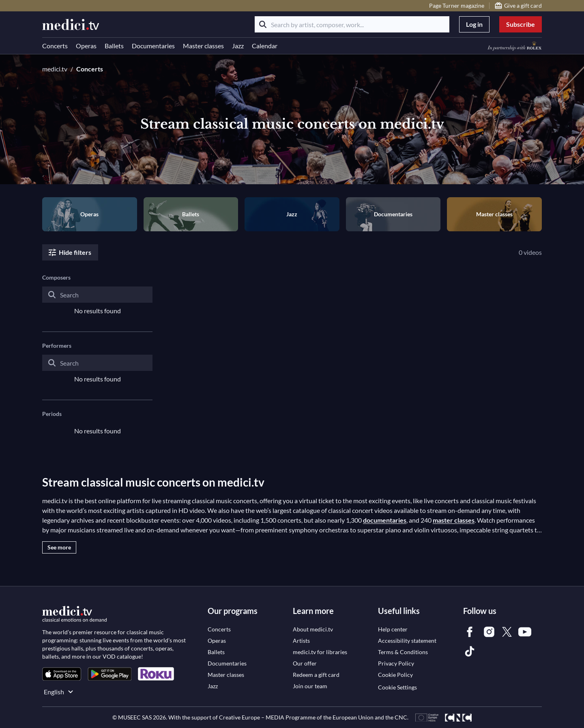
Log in (474, 24)
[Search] (263, 24)
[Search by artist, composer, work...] (352, 24)
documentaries (385, 520)
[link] (62, 674)
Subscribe (521, 24)
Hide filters (69, 252)
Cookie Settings (397, 687)
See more (59, 547)
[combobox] (97, 301)
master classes (454, 520)
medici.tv (55, 69)
